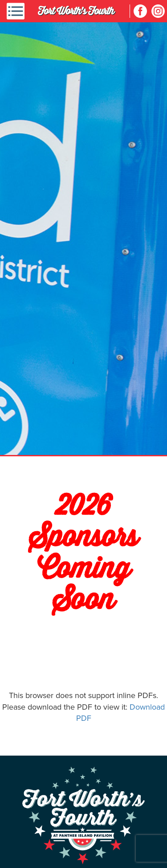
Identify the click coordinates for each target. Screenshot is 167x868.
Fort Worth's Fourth (76, 11)
